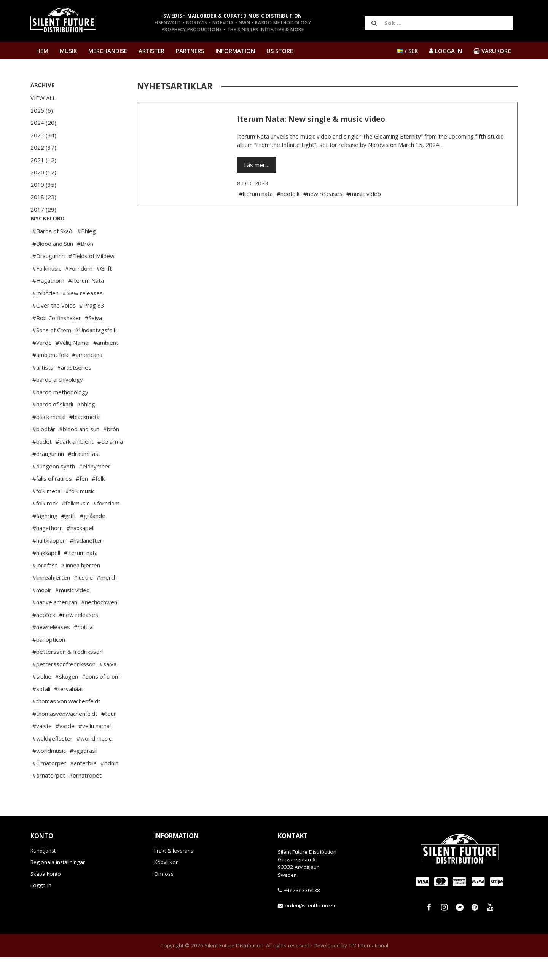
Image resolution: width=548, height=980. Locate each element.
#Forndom (79, 291)
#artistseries (74, 390)
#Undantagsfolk (96, 353)
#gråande (93, 539)
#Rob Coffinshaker (57, 341)
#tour (109, 736)
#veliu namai (95, 749)
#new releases (79, 637)
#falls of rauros (52, 501)
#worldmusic (49, 773)
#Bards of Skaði (53, 254)
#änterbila (83, 786)
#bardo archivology (58, 402)
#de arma (110, 464)
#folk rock (45, 526)
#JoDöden (45, 316)
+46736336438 (302, 913)
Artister (151, 51)
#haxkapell (80, 551)
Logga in (41, 908)
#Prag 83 (92, 328)
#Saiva (93, 341)
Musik (68, 51)
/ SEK (407, 51)
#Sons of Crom (52, 353)
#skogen (67, 699)
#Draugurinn (49, 279)
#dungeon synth (54, 489)
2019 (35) (43, 185)
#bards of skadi (53, 427)
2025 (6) (42, 110)
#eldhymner (95, 489)
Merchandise (108, 51)
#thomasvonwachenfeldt (65, 736)
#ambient (106, 365)
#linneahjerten (51, 600)
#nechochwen (99, 625)
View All (43, 98)
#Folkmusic (47, 291)
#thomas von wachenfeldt (66, 724)
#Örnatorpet (49, 786)
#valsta (42, 749)
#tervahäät (69, 712)
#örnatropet (85, 798)
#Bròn (85, 266)
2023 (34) (43, 135)
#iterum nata (81, 575)
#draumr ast (84, 476)
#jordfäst (45, 588)
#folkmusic (76, 526)
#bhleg (86, 427)
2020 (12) (43, 172)
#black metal (49, 440)
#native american (55, 625)
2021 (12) (43, 160)
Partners (190, 51)
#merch (107, 600)
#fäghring (45, 539)
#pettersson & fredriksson (68, 674)
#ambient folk (50, 378)
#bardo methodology (60, 415)
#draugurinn (48, 476)
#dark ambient (75, 464)
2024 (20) (43, 123)
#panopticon (49, 662)
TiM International (368, 968)
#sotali (41, 712)
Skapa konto (46, 897)
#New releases (83, 316)
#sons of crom (101, 699)
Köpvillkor (166, 885)
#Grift (104, 291)
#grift (69, 539)
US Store (280, 51)
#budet (42, 464)
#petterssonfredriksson (64, 687)
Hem (42, 51)
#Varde (42, 365)
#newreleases (51, 650)
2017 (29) (43, 209)
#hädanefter (86, 563)
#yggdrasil (84, 773)
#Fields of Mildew (92, 279)
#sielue (42, 699)
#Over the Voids (54, 328)
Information (235, 51)
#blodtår (44, 452)
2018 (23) (43, 197)
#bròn (111, 452)
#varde (65, 749)
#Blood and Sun (53, 266)
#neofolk (44, 637)
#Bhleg (87, 254)
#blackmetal (85, 440)
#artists (43, 390)
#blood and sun (79, 452)
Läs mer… (257, 165)
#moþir (42, 613)
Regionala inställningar (58, 885)
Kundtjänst (43, 873)
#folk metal (47, 514)
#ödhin (109, 786)
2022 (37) (43, 147)
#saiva (108, 687)
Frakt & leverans (174, 873)
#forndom (106, 526)
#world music (94, 761)
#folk (98, 501)
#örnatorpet (49, 798)
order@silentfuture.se (311, 928)
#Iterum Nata (86, 303)
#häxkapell (46, 575)
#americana (87, 378)
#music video (72, 613)
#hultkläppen (49, 563)
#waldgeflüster (53, 761)
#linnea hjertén (80, 588)
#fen (82, 501)
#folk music (80, 514)
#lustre (83, 600)
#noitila (83, 650)
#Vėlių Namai (72, 365)
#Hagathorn (48, 303)
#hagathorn (48, 551)
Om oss (164, 897)
